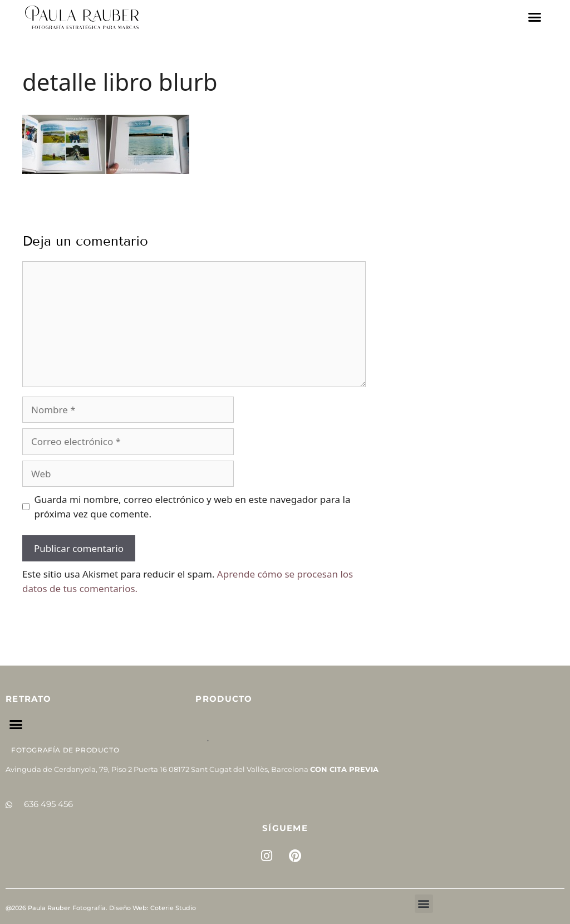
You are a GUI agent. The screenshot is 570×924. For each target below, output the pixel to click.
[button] (535, 17)
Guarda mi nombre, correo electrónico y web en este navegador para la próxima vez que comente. (193, 507)
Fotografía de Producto (65, 750)
